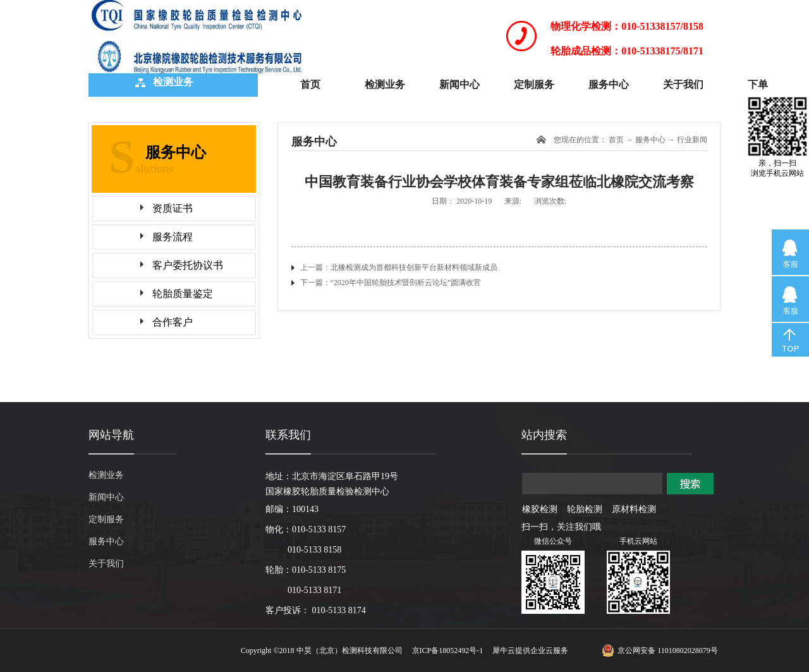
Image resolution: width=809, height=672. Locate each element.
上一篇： (399, 267)
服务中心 (650, 140)
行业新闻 (692, 140)
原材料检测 (634, 509)
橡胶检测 (540, 509)
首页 (310, 84)
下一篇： (391, 283)
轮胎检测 (585, 509)
